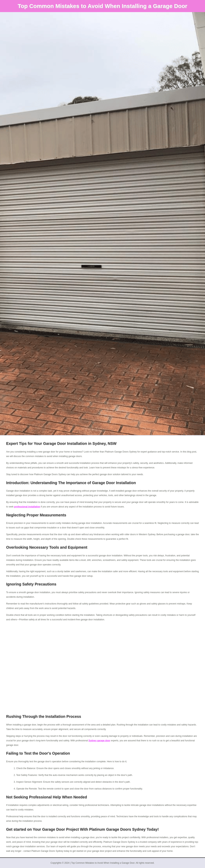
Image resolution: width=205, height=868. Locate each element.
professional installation (27, 507)
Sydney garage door (99, 741)
